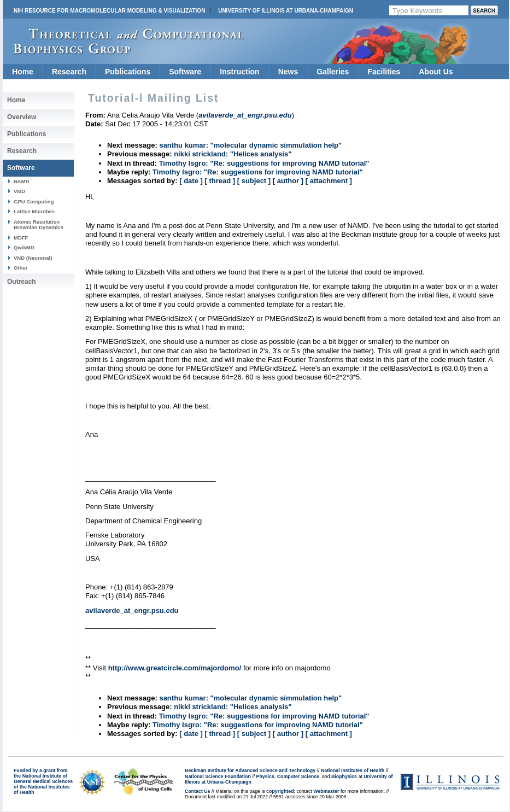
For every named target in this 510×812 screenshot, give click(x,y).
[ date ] (191, 181)
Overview (22, 117)
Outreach (22, 282)
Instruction (239, 72)
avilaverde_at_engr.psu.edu (132, 611)
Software (185, 72)
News (288, 72)
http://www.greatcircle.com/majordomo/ (175, 668)
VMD (19, 191)
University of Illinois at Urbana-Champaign (286, 11)
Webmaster (326, 791)
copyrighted (280, 791)
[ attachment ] (329, 181)
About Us (436, 72)
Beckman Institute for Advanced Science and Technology (250, 770)
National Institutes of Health (353, 770)
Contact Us (197, 791)
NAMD (22, 181)
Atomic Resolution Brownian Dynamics (39, 224)
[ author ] (288, 181)
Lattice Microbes (34, 211)
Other (20, 268)
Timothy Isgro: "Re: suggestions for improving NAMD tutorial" (264, 163)
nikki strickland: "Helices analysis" (233, 154)
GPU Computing (34, 201)
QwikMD (24, 247)
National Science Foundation (218, 776)
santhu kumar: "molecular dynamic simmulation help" (250, 145)
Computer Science (298, 776)
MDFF (21, 238)
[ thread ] (220, 181)
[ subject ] (254, 181)
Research (69, 72)
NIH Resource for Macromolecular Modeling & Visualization (109, 11)
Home (23, 72)
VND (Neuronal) (33, 258)
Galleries (333, 72)
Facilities (384, 72)
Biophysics (344, 776)
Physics (265, 776)
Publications (128, 72)
